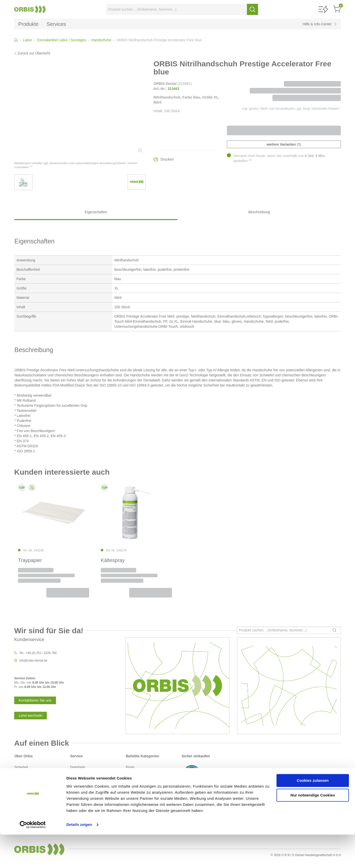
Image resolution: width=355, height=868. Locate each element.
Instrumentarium (137, 785)
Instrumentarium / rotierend (144, 789)
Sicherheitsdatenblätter (86, 785)
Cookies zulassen (313, 814)
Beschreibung (259, 212)
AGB (18, 776)
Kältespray (113, 560)
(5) (284, 144)
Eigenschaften (96, 212)
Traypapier (30, 560)
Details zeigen (79, 858)
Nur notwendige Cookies (313, 829)
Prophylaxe (133, 793)
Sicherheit (21, 767)
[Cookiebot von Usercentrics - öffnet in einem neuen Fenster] (33, 858)
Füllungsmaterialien (139, 780)
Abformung (133, 772)
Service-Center (80, 772)
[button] (323, 9)
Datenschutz (23, 772)
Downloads (78, 767)
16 (250, 160)
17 (31, 166)
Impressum (22, 780)
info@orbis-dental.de (33, 661)
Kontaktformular (81, 780)
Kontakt (75, 776)
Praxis (130, 767)
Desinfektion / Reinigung (142, 776)
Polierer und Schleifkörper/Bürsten (149, 798)
